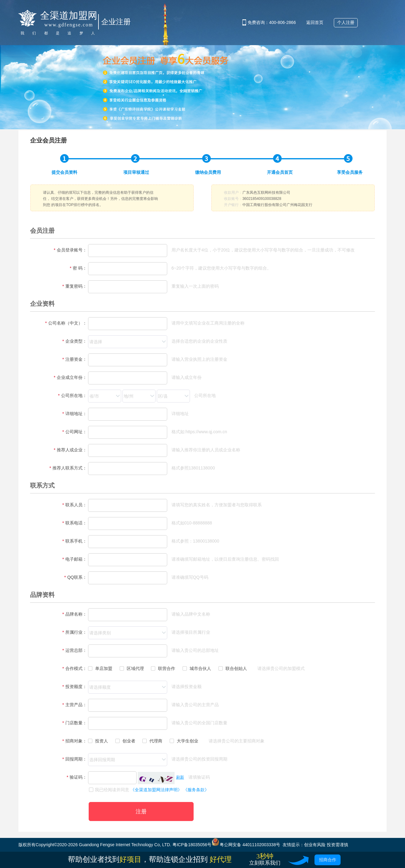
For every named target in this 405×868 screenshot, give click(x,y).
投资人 (98, 741)
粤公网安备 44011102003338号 (246, 845)
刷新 (180, 777)
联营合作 (163, 668)
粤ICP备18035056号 (192, 845)
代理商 (152, 741)
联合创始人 (233, 668)
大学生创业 (184, 741)
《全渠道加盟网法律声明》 (156, 790)
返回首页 (315, 22)
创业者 (125, 741)
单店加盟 (100, 668)
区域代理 (132, 668)
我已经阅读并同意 (109, 790)
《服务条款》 (196, 790)
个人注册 (346, 22)
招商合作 (328, 860)
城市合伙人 (197, 668)
